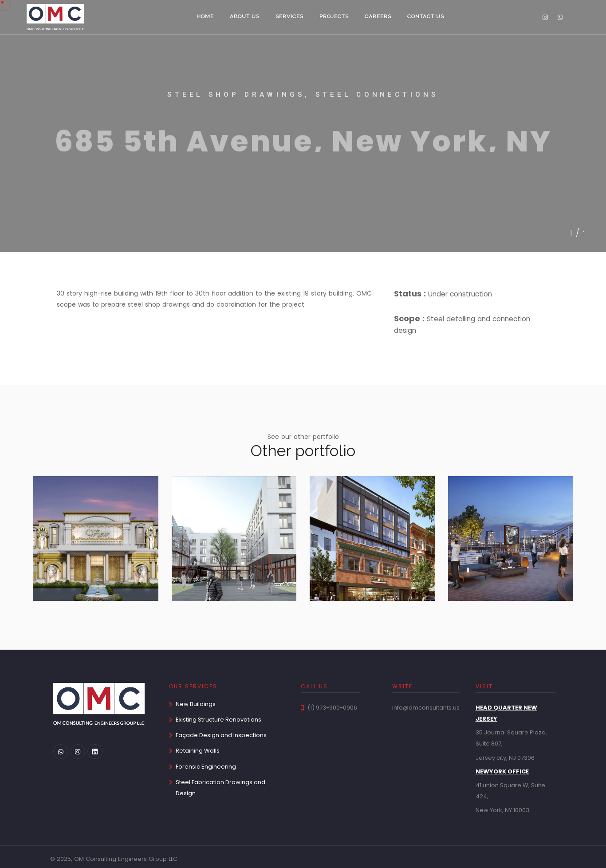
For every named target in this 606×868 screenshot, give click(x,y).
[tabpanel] (303, 126)
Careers (378, 16)
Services (289, 16)
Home (205, 16)
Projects (334, 16)
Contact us (426, 16)
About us (245, 16)
